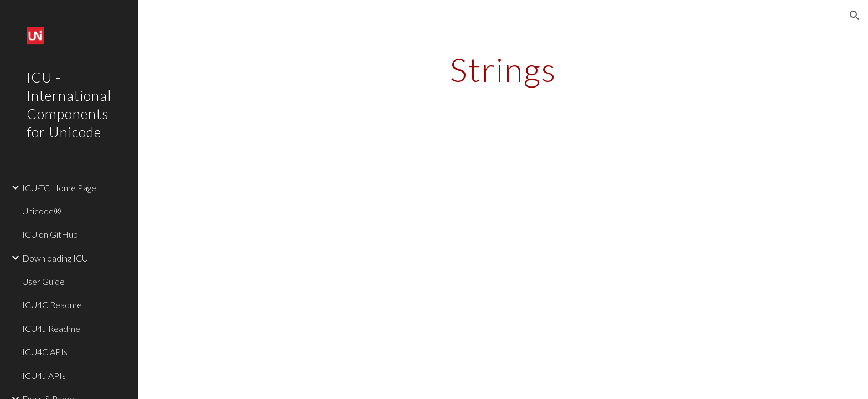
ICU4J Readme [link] (51, 328)
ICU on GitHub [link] (50, 234)
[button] (855, 16)
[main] (503, 69)
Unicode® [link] (42, 211)
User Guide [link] (43, 281)
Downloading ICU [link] (55, 258)
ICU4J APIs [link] (44, 375)
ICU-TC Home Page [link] (59, 188)
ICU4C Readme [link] (52, 305)
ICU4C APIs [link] (45, 352)
